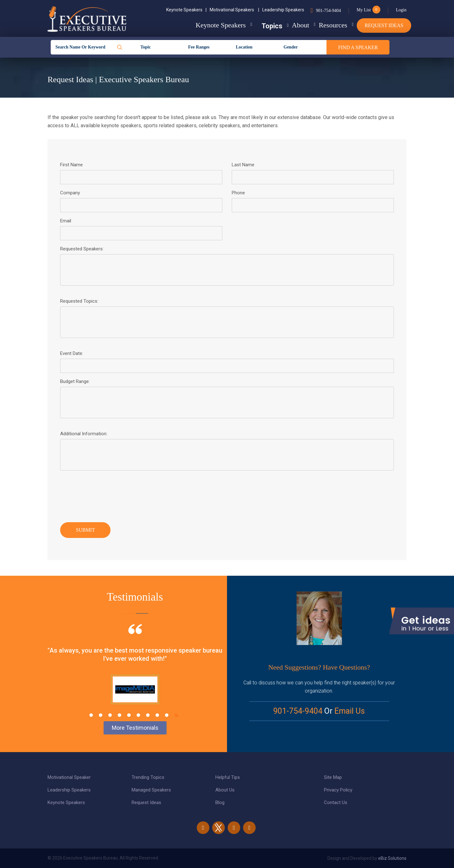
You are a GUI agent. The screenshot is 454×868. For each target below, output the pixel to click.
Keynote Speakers (186, 10)
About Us (225, 790)
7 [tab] (148, 715)
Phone (238, 193)
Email (66, 221)
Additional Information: (84, 434)
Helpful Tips (228, 777)
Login (401, 10)
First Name (71, 165)
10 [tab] (176, 715)
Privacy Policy (338, 790)
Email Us (350, 711)
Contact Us (336, 802)
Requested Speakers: (82, 249)
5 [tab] (129, 715)
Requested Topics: (79, 301)
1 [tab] (91, 715)
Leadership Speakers (283, 10)
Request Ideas (384, 25)
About (288, 25)
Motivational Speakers (234, 10)
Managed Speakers (151, 790)
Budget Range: (75, 381)
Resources (327, 25)
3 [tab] (110, 715)
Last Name (243, 165)
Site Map (333, 777)
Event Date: (72, 353)
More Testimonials (135, 728)
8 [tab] (157, 715)
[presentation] (108, 495)
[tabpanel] (135, 672)
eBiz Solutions (392, 858)
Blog (220, 802)
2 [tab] (101, 715)
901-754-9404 (328, 11)
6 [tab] (138, 715)
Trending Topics (148, 777)
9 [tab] (167, 715)
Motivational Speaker (69, 777)
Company (70, 193)
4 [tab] (119, 715)
